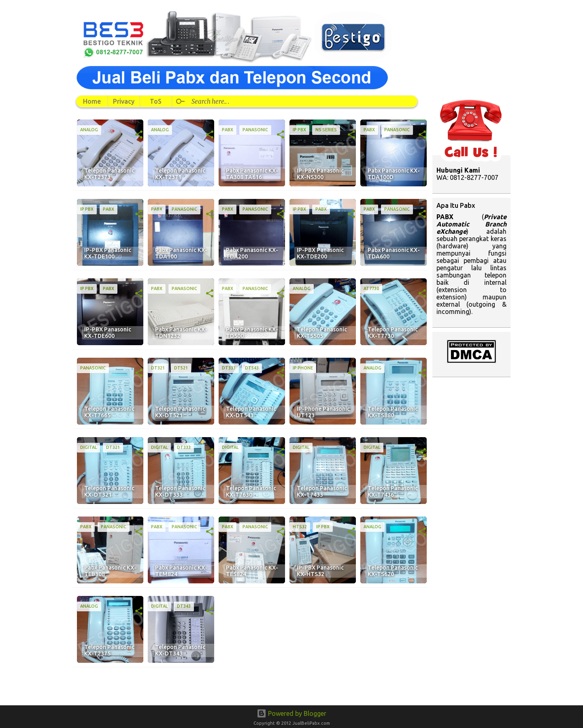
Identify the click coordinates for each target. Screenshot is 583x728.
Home (92, 101)
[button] (139, 135)
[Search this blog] (296, 101)
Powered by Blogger (291, 713)
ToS (156, 101)
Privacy (124, 101)
